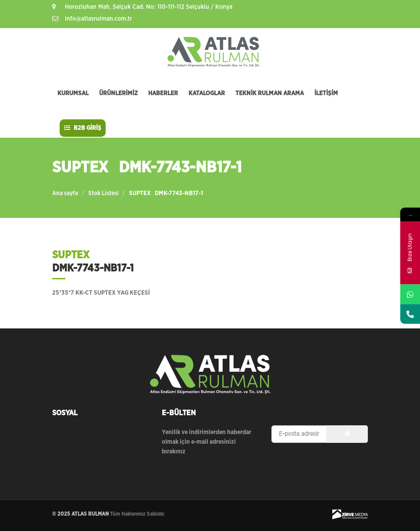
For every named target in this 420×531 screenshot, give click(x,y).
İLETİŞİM (326, 93)
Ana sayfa (65, 193)
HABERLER (163, 93)
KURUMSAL (73, 93)
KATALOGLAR (207, 93)
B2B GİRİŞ (83, 128)
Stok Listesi (103, 193)
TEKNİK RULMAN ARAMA (270, 93)
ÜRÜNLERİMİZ (118, 93)
